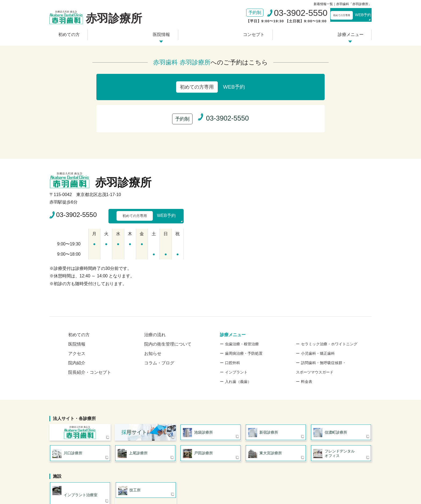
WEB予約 (341, 16)
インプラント (236, 328)
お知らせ (153, 309)
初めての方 (89, 33)
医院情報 (168, 33)
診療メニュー (329, 33)
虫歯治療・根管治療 (242, 300)
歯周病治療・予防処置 (244, 309)
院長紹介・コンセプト (90, 328)
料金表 (307, 338)
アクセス (77, 309)
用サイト (134, 390)
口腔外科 (233, 319)
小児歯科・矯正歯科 (318, 309)
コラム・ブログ (159, 319)
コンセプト (246, 33)
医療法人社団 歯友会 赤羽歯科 (80, 390)
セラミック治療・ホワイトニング (329, 300)
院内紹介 (77, 319)
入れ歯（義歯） (238, 338)
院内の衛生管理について (168, 300)
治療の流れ (155, 291)
